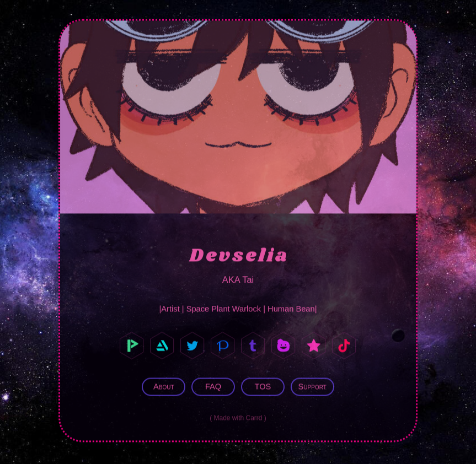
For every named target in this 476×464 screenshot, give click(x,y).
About (164, 386)
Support (312, 386)
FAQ (213, 386)
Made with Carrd (238, 417)
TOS (263, 386)
